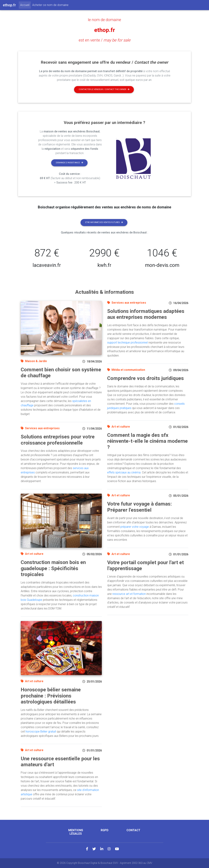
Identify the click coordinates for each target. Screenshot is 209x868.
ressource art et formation (129, 594)
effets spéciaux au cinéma (124, 472)
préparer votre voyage (135, 527)
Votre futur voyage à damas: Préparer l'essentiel (140, 507)
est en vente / (105, 40)
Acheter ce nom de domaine (50, 5)
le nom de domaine (104, 20)
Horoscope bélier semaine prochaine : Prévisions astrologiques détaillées (51, 696)
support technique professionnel (127, 343)
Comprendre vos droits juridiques (145, 378)
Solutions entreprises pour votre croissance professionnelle (58, 440)
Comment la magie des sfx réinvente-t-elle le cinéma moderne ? (147, 441)
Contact (133, 830)
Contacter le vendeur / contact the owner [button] (104, 89)
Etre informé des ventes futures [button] (104, 222)
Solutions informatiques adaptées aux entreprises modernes (146, 314)
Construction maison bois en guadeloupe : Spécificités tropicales (53, 568)
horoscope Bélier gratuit (41, 732)
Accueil (25, 5)
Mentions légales (76, 832)
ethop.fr (105, 30)
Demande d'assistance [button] (69, 163)
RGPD (105, 830)
